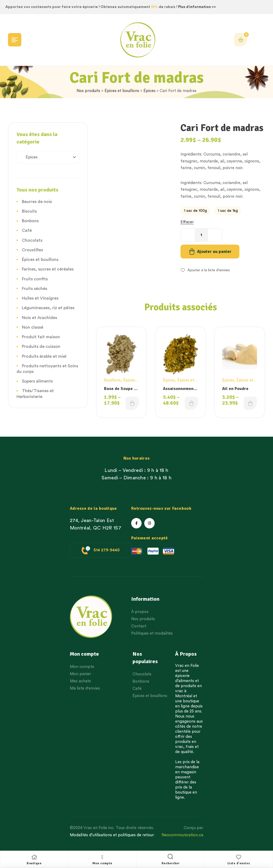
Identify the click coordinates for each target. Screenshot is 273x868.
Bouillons (112, 380)
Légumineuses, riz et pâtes (48, 308)
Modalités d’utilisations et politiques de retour (112, 835)
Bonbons (30, 221)
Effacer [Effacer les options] (187, 222)
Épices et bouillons (122, 91)
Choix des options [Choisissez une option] (132, 403)
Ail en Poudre (235, 389)
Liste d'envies (239, 863)
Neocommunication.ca (182, 835)
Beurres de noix (37, 202)
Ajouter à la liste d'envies (209, 270)
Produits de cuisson (41, 347)
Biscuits (29, 211)
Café (27, 230)
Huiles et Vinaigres (40, 298)
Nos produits (88, 91)
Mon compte (102, 863)
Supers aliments (37, 381)
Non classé (33, 327)
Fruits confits (35, 279)
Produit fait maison (41, 337)
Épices (149, 91)
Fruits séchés (35, 289)
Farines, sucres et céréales (48, 269)
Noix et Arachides (39, 318)
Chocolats (32, 240)
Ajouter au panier (214, 252)
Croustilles (32, 250)
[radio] (195, 211)
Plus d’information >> (197, 7)
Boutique (34, 863)
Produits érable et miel (44, 356)
